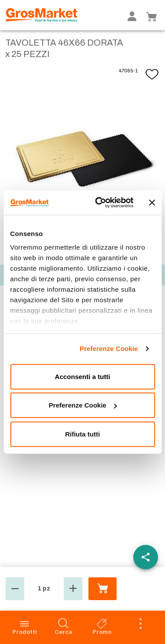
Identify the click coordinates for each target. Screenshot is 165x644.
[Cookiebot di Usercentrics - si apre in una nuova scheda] (99, 203)
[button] (15, 589)
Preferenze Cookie (109, 349)
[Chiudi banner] (152, 203)
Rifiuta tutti (82, 434)
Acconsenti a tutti (83, 376)
